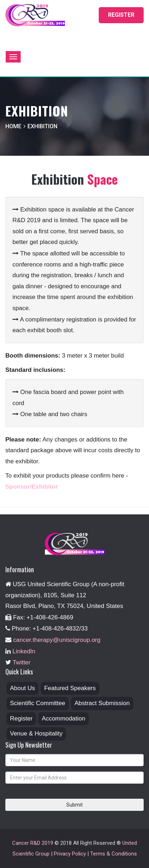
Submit (74, 805)
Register (21, 719)
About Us (22, 688)
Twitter (21, 662)
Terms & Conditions (114, 854)
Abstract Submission (102, 703)
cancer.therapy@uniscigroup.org (57, 640)
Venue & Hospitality (36, 734)
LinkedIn (24, 651)
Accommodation (63, 719)
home (13, 126)
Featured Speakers (70, 688)
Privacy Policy (70, 854)
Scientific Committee (38, 703)
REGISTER (121, 15)
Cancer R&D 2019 (33, 843)
